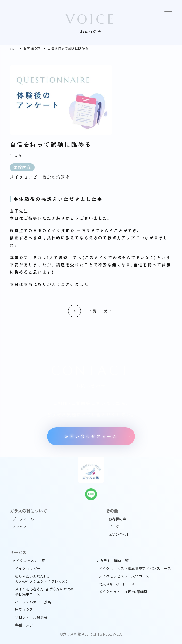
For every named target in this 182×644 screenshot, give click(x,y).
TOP (13, 48)
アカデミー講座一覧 (112, 561)
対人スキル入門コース (117, 584)
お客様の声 (32, 48)
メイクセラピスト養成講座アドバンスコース (135, 568)
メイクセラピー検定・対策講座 (123, 592)
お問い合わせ (119, 534)
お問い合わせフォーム (91, 436)
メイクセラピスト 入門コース (124, 576)
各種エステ (24, 625)
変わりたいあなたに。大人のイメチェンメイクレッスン (42, 579)
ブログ (114, 527)
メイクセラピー (28, 568)
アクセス (20, 527)
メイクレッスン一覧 (29, 561)
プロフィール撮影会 (31, 617)
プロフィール (23, 519)
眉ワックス (24, 610)
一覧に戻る (101, 311)
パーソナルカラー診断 (33, 602)
